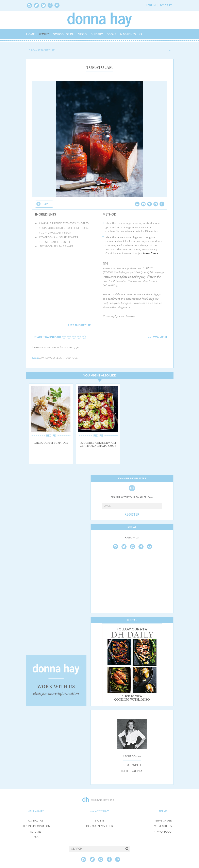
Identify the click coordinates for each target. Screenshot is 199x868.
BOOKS (111, 34)
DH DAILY (97, 34)
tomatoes (71, 358)
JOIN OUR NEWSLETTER (99, 826)
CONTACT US (36, 821)
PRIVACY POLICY (163, 832)
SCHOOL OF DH (64, 34)
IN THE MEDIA (132, 771)
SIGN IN (99, 821)
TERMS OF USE (163, 821)
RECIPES (44, 34)
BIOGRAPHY (132, 765)
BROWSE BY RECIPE (42, 50)
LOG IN (151, 5)
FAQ (36, 837)
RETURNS (36, 832)
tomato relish (54, 358)
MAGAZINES (128, 34)
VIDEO (82, 34)
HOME (30, 34)
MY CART (166, 5)
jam (42, 358)
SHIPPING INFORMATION (36, 826)
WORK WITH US (163, 826)
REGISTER (132, 515)
